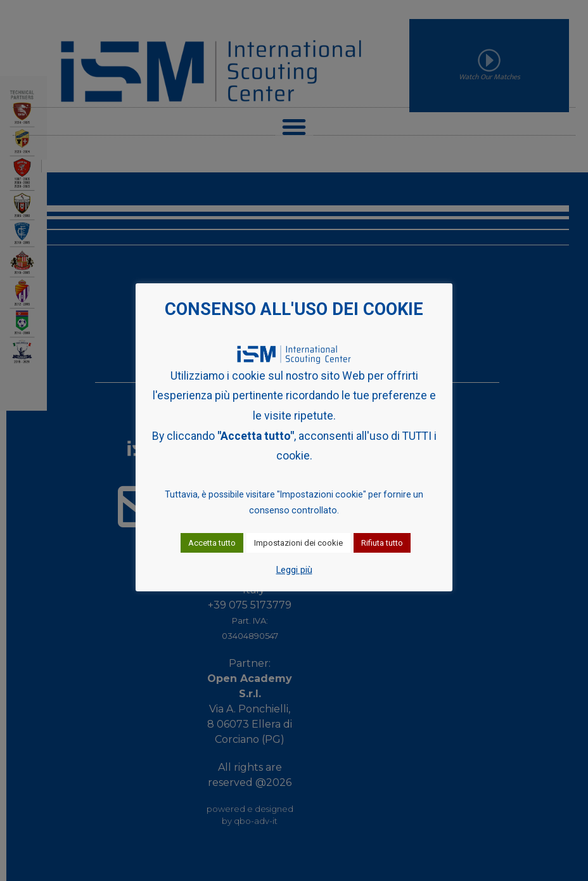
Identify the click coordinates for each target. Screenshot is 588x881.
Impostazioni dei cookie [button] (298, 543)
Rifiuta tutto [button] (382, 543)
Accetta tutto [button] (212, 543)
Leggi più (294, 570)
